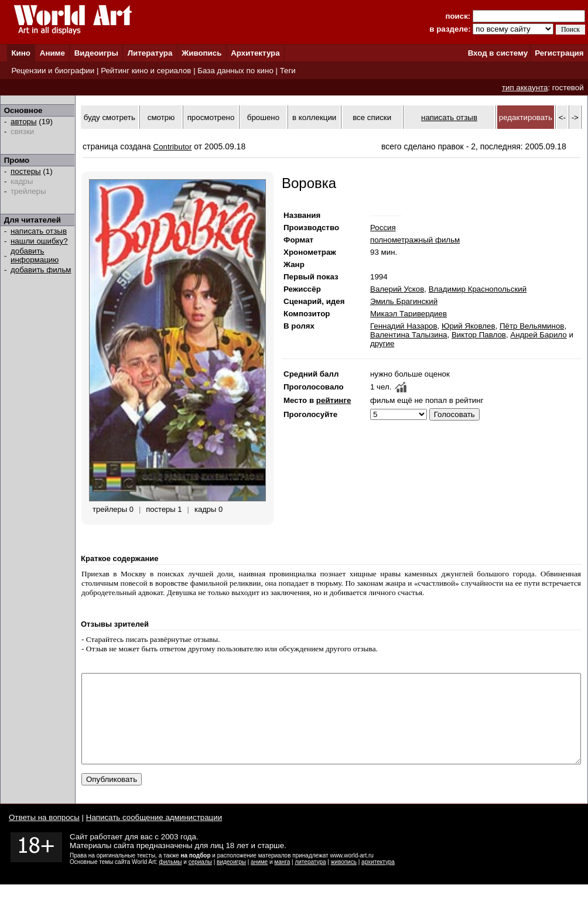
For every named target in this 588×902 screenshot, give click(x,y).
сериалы (200, 879)
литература (310, 879)
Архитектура (255, 53)
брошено (263, 117)
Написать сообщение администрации (154, 835)
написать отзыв (39, 231)
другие (382, 344)
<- (562, 117)
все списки (372, 117)
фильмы (171, 879)
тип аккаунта (525, 88)
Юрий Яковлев (469, 326)
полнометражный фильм (415, 240)
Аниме (52, 53)
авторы (24, 122)
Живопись (201, 53)
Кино (21, 53)
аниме (259, 879)
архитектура (378, 879)
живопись (344, 879)
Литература (150, 53)
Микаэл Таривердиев (408, 314)
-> (575, 117)
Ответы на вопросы (44, 835)
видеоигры (231, 879)
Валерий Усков (397, 289)
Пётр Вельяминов (532, 326)
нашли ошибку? (39, 241)
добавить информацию (35, 255)
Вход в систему (498, 53)
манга (282, 879)
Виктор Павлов (479, 335)
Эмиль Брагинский (404, 301)
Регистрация (559, 53)
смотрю (161, 117)
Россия (383, 228)
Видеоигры (96, 53)
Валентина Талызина (409, 335)
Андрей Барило (538, 335)
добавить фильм (41, 270)
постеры (26, 171)
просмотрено (211, 117)
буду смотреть (110, 117)
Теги (288, 71)
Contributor (173, 147)
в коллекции (314, 117)
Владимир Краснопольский (478, 289)
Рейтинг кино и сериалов (146, 71)
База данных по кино (235, 71)
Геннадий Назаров (404, 326)
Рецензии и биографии (53, 71)
